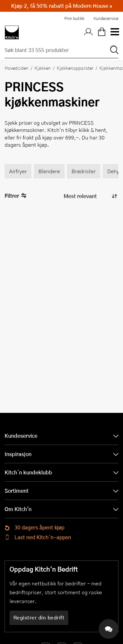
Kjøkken (43, 68)
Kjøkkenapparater (75, 68)
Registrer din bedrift (39, 617)
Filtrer (16, 196)
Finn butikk (74, 18)
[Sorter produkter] (90, 196)
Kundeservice (106, 18)
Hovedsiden (17, 68)
